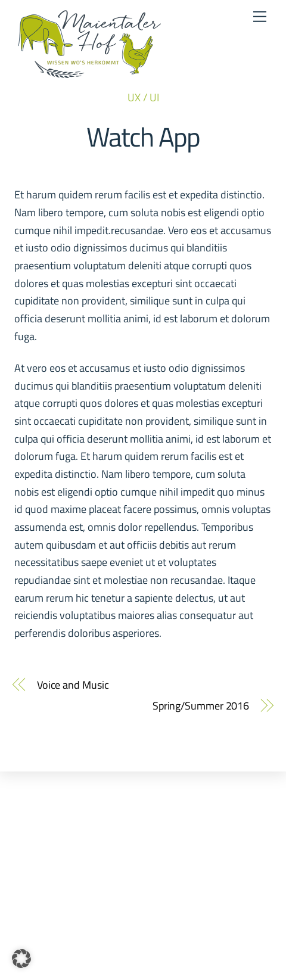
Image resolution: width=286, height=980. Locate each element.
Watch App (143, 136)
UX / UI (143, 97)
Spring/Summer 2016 (201, 706)
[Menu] (260, 16)
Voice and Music (73, 685)
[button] (21, 959)
